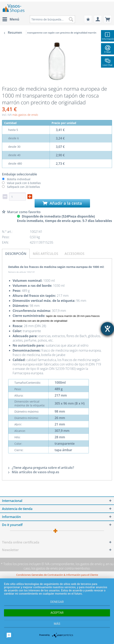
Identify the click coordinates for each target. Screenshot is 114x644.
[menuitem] (11, 19)
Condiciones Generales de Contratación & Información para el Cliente (57, 575)
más (57, 624)
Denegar (57, 602)
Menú (11, 19)
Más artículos (45, 254)
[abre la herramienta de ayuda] (107, 329)
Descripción (16, 254)
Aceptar (57, 613)
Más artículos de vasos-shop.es (34, 472)
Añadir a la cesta (62, 203)
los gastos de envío (89, 564)
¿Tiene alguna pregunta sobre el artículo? (41, 468)
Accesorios (74, 254)
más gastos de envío (25, 115)
